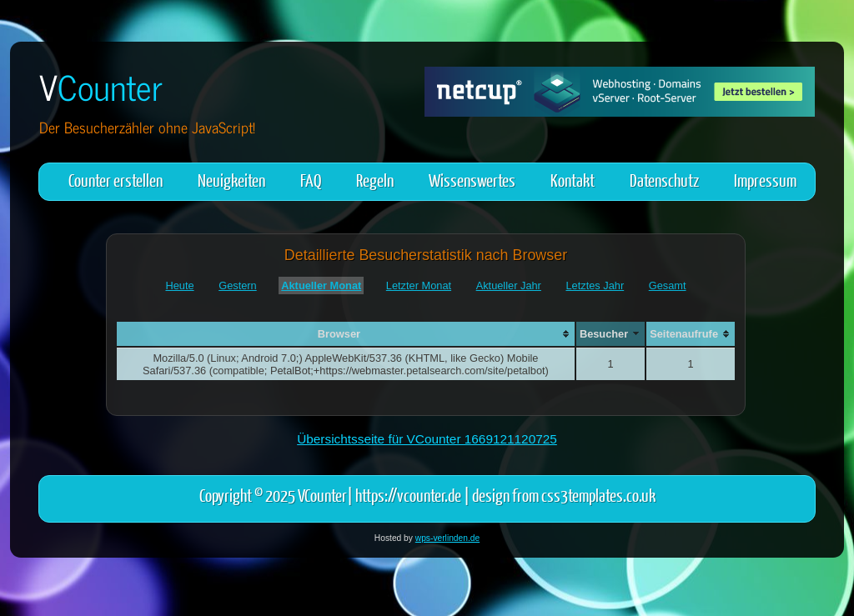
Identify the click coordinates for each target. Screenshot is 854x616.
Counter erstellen (116, 180)
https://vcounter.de (408, 495)
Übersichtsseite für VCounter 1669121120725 (427, 439)
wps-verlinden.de (447, 538)
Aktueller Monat (321, 285)
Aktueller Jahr (509, 285)
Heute (179, 285)
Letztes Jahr (595, 285)
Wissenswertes (472, 180)
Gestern (238, 285)
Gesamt (668, 285)
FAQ (311, 180)
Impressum (765, 180)
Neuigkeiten (231, 180)
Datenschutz (664, 180)
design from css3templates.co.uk (564, 495)
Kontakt (573, 180)
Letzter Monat (419, 285)
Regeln (375, 180)
